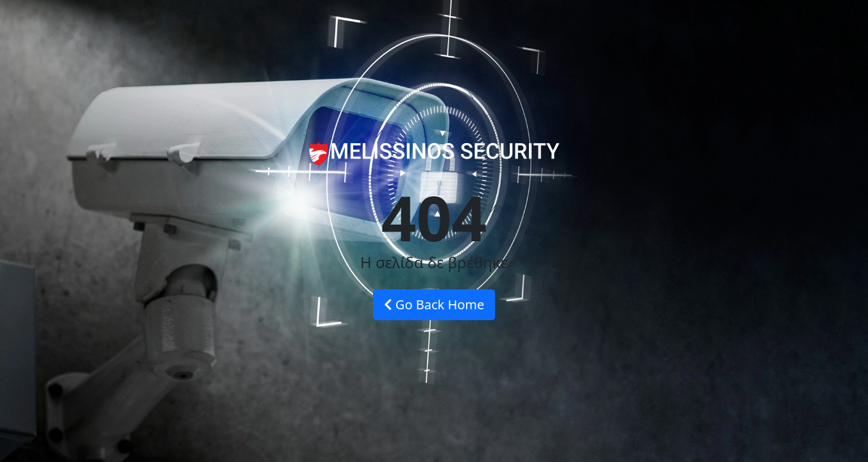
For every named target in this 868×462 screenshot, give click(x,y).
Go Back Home (434, 304)
